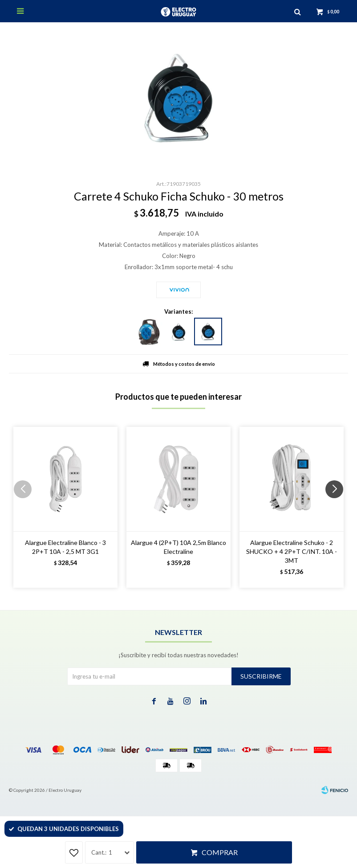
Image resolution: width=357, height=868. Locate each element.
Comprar (220, 852)
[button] (338, 507)
